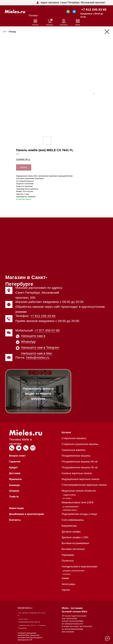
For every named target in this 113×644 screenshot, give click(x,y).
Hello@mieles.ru (38, 357)
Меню (78, 25)
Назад (12, 32)
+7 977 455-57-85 (47, 330)
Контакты (64, 25)
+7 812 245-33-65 (94, 9)
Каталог (35, 25)
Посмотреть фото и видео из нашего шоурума (38, 394)
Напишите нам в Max (37, 353)
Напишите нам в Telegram (40, 347)
